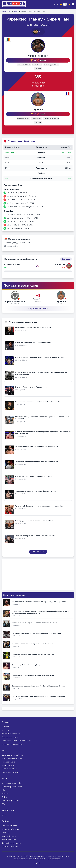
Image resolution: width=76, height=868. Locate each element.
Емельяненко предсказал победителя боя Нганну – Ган (38, 402)
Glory (4, 815)
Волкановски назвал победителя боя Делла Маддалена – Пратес (38, 686)
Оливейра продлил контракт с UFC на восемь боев (33, 654)
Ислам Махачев (9, 840)
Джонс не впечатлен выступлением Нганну (33, 342)
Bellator (5, 794)
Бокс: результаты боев (12, 758)
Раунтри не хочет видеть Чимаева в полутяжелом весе (34, 623)
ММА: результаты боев (12, 787)
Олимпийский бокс (11, 772)
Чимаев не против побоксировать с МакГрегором (32, 644)
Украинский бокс (10, 769)
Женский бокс (8, 765)
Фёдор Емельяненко (11, 843)
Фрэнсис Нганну (38, 56)
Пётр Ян (6, 833)
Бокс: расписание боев (12, 755)
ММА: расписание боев (12, 783)
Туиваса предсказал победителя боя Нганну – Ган (36, 491)
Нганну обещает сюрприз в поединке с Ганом (34, 476)
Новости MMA (38, 552)
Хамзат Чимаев (9, 836)
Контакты (6, 730)
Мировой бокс (8, 762)
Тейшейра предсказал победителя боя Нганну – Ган (37, 461)
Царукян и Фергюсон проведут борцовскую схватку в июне (37, 633)
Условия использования (13, 744)
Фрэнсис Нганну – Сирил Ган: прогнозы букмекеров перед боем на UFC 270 (42, 418)
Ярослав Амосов (9, 826)
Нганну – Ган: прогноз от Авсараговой (31, 387)
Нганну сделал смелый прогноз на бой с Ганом (35, 521)
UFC (4, 790)
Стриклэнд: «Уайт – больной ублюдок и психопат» (32, 665)
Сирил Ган (38, 110)
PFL (3, 804)
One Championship (10, 801)
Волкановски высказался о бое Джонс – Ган (33, 328)
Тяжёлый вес (38, 83)
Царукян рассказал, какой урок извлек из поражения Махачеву (38, 696)
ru (55, 4)
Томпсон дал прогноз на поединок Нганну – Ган (35, 536)
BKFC (4, 797)
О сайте (5, 727)
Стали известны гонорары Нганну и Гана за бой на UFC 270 (40, 357)
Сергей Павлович (10, 847)
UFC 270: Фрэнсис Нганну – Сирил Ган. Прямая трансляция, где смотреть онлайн (41, 373)
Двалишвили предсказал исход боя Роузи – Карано (33, 675)
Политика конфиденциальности (16, 741)
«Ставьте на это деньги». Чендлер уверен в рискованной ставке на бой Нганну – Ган (43, 433)
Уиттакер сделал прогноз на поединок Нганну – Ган (37, 446)
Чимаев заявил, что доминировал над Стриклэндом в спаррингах (39, 602)
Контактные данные (11, 734)
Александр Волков (10, 829)
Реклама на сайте (10, 737)
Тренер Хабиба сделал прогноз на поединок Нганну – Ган (39, 506)
